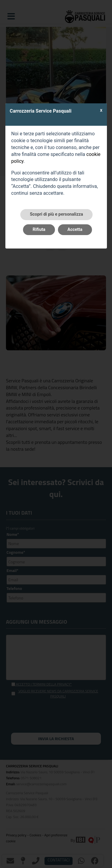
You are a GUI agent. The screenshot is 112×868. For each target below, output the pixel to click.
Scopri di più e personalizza (56, 214)
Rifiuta (39, 230)
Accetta (75, 230)
